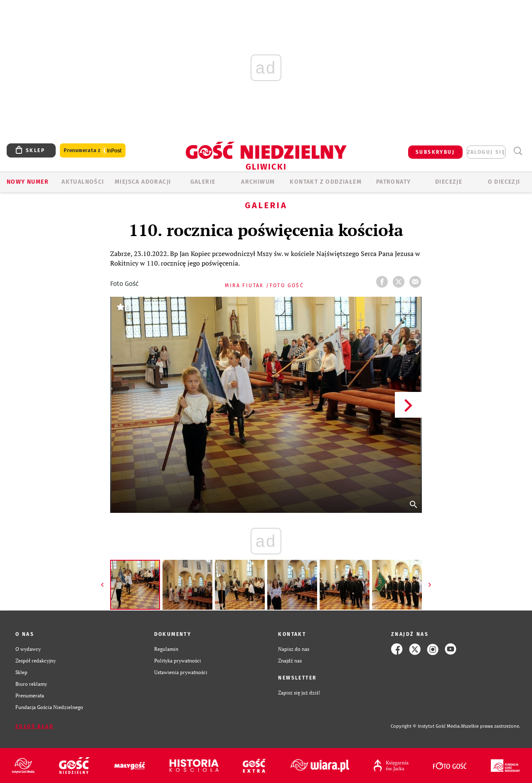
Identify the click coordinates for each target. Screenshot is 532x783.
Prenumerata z (93, 151)
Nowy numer (28, 182)
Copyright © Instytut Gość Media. (426, 726)
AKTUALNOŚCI (83, 182)
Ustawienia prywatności (181, 672)
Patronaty (394, 182)
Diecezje (449, 182)
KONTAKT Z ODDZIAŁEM (326, 182)
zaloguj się (486, 152)
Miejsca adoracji (143, 182)
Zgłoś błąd (34, 726)
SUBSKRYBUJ (435, 152)
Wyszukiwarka (518, 151)
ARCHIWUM (258, 182)
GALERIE (203, 182)
